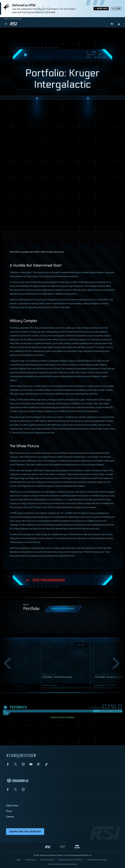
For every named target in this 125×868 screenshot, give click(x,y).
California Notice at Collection (71, 860)
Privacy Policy (30, 860)
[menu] (6, 24)
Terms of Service (47, 860)
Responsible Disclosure (97, 860)
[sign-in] (119, 24)
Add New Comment (110, 711)
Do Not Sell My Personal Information (62, 864)
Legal (18, 860)
